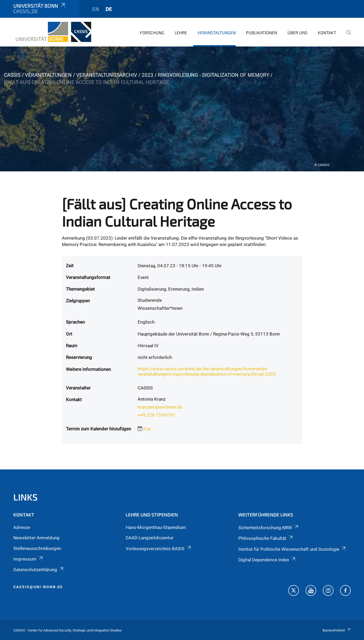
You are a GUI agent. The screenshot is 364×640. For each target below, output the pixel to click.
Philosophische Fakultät (266, 538)
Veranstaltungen (217, 33)
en (96, 9)
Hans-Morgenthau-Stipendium (156, 527)
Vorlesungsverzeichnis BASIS (159, 549)
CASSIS (12, 75)
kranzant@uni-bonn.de (160, 407)
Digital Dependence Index (267, 560)
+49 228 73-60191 (157, 415)
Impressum (28, 559)
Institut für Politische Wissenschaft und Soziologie (292, 549)
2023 (147, 75)
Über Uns (297, 33)
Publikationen (262, 33)
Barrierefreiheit (337, 630)
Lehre (181, 33)
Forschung (152, 33)
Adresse (22, 527)
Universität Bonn (40, 6)
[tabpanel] (182, 109)
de (109, 9)
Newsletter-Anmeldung (36, 538)
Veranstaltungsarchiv (107, 75)
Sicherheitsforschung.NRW (269, 528)
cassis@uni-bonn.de (38, 587)
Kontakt (327, 33)
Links (26, 497)
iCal (147, 429)
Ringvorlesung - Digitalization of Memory (213, 75)
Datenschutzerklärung (39, 570)
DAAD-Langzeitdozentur (150, 538)
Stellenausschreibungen (37, 548)
